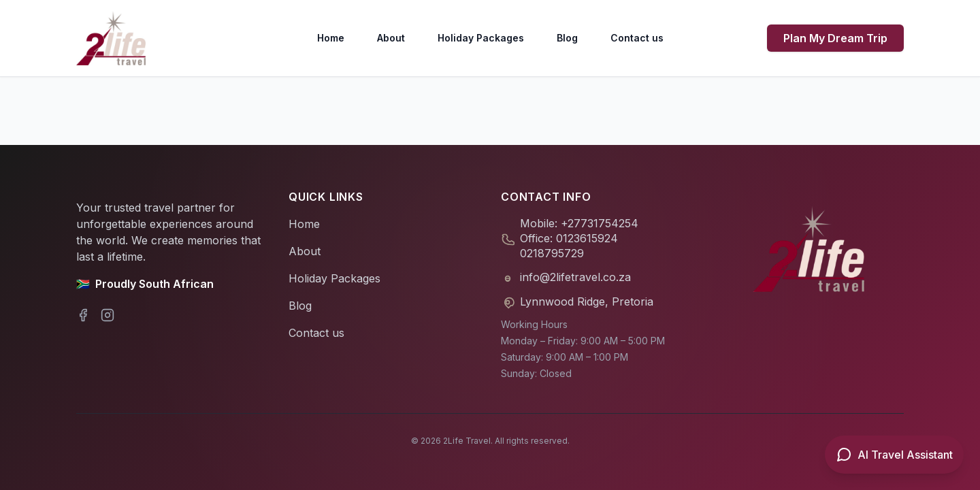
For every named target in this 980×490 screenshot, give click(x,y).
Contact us (637, 38)
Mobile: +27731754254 (579, 223)
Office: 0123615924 (569, 238)
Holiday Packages (481, 38)
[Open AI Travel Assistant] (894, 455)
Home (331, 38)
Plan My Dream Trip (835, 38)
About (391, 38)
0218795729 (552, 253)
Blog (567, 38)
